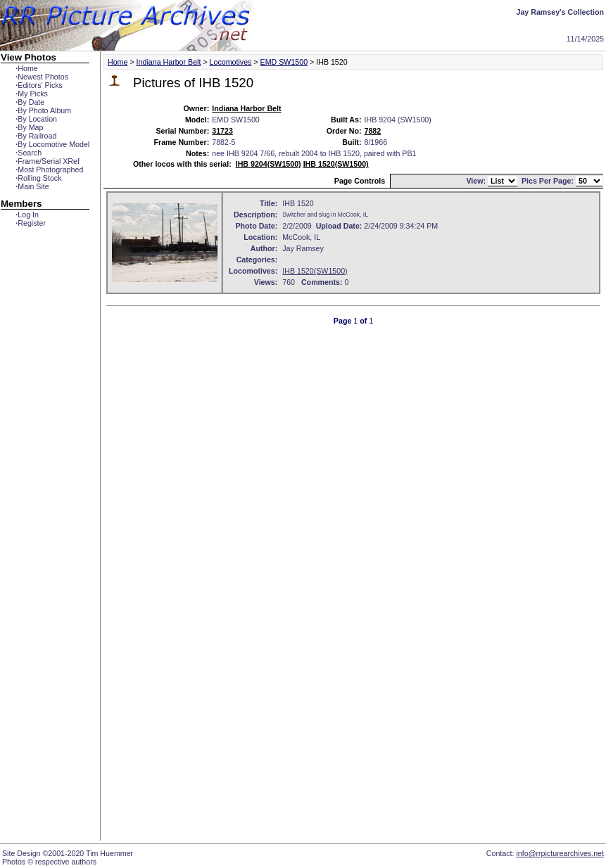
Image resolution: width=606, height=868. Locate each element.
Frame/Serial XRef (48, 161)
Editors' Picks (39, 85)
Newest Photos (42, 77)
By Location (36, 119)
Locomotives (231, 62)
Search (29, 153)
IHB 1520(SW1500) (336, 164)
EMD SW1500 (284, 62)
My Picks (32, 94)
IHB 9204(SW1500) (269, 164)
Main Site (32, 186)
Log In (27, 215)
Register (31, 223)
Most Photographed (49, 170)
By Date (30, 102)
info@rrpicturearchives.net (560, 853)
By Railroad (36, 136)
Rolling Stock (38, 178)
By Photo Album (43, 110)
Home (26, 68)
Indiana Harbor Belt (169, 62)
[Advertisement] (45, 483)
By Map (29, 127)
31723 (222, 131)
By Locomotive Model (52, 144)
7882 (372, 131)
